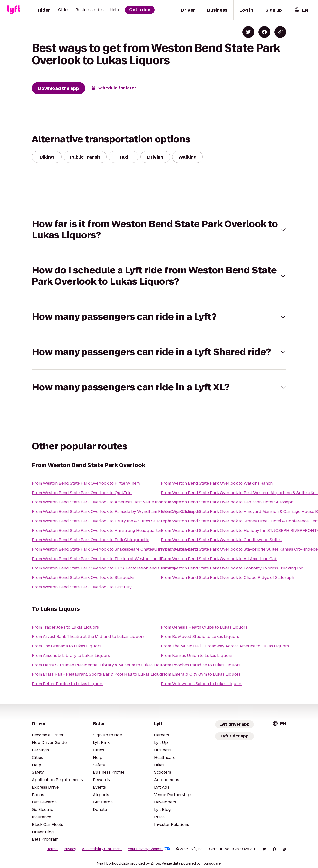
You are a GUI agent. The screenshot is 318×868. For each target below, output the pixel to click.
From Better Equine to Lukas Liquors (68, 684)
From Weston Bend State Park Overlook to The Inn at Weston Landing (99, 559)
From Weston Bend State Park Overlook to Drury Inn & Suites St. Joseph (101, 521)
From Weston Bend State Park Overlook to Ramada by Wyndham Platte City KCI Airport (117, 512)
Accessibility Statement (102, 849)
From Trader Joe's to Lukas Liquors (65, 627)
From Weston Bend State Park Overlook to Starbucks (83, 578)
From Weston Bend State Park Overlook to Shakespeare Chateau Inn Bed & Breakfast (114, 549)
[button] (159, 230)
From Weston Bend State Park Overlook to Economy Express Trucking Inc (232, 568)
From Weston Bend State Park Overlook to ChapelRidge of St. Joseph (228, 578)
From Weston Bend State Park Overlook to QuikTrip (82, 493)
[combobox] (301, 10)
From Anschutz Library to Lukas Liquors (71, 655)
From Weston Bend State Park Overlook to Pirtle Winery (86, 483)
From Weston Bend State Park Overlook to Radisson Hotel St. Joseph (227, 502)
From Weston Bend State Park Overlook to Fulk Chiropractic (90, 540)
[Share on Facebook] (264, 32)
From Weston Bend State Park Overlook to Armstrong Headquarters (98, 530)
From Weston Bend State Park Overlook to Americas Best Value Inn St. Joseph (106, 502)
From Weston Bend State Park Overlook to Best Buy (82, 587)
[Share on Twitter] (248, 32)
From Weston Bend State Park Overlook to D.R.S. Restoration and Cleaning (103, 568)
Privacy (70, 849)
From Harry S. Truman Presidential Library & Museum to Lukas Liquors (100, 665)
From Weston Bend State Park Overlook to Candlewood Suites (221, 540)
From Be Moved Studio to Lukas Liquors (200, 637)
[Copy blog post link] (280, 32)
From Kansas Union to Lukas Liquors (197, 655)
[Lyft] (14, 10)
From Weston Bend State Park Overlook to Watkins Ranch (217, 483)
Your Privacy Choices (149, 849)
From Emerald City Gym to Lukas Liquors (201, 674)
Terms (52, 849)
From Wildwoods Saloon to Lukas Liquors (202, 684)
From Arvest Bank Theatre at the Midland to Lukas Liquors (88, 637)
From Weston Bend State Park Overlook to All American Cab (219, 559)
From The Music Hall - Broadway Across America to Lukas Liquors (225, 646)
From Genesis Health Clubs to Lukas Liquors (204, 627)
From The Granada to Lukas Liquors (67, 646)
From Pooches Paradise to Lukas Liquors (201, 665)
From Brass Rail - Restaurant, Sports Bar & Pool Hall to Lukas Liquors (99, 674)
